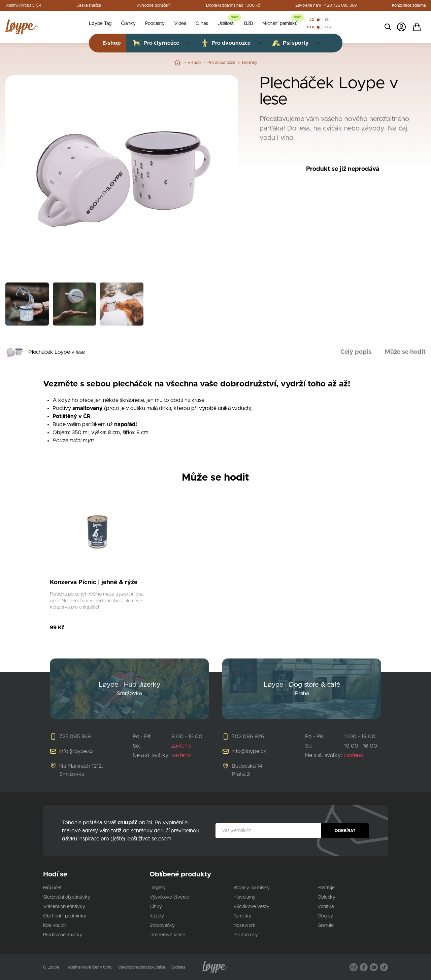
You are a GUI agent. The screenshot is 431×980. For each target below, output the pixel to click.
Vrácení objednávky (64, 907)
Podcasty (155, 24)
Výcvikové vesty (251, 907)
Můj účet (52, 888)
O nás (202, 24)
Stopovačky (162, 926)
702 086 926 (248, 737)
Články (128, 24)
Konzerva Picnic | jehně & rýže (94, 582)
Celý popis (356, 352)
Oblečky (326, 897)
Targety (158, 888)
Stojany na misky (252, 888)
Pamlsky (242, 916)
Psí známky (246, 935)
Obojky (325, 916)
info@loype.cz (76, 751)
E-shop (194, 63)
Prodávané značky (63, 935)
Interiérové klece (167, 935)
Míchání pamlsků (280, 24)
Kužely (157, 916)
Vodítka (326, 907)
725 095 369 (75, 737)
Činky (156, 907)
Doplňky (250, 63)
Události (226, 24)
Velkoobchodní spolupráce (142, 967)
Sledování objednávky (67, 897)
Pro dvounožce (221, 63)
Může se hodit (405, 352)
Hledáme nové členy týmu (89, 967)
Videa (180, 24)
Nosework (244, 926)
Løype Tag (100, 24)
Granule (326, 926)
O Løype (51, 967)
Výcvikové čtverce (169, 897)
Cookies (178, 967)
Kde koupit (55, 926)
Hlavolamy (244, 897)
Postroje (326, 888)
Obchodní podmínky (65, 916)
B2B (248, 24)
